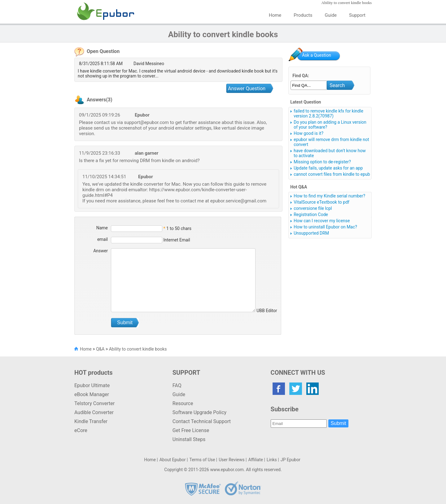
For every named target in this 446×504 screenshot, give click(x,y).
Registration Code (311, 214)
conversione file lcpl (313, 208)
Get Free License (191, 430)
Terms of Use (202, 460)
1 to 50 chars (179, 228)
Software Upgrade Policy (199, 412)
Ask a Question (317, 55)
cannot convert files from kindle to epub (332, 174)
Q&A (100, 349)
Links (272, 460)
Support (357, 15)
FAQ (177, 385)
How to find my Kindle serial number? (329, 196)
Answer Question (247, 88)
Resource (183, 403)
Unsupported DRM (311, 233)
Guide (331, 15)
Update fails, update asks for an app (328, 168)
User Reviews (232, 460)
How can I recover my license (322, 221)
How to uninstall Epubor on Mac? (325, 227)
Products (303, 15)
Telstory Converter (94, 403)
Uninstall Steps (189, 439)
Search (337, 85)
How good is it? (308, 133)
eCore (81, 430)
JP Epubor (291, 460)
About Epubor (173, 460)
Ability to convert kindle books (138, 349)
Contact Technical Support (202, 421)
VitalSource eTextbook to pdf (321, 202)
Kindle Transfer (91, 421)
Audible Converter (94, 412)
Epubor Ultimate (92, 385)
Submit (339, 423)
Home (275, 15)
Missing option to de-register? (322, 162)
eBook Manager (92, 394)
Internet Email (176, 240)
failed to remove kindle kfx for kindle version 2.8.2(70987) (328, 113)
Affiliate (256, 460)
